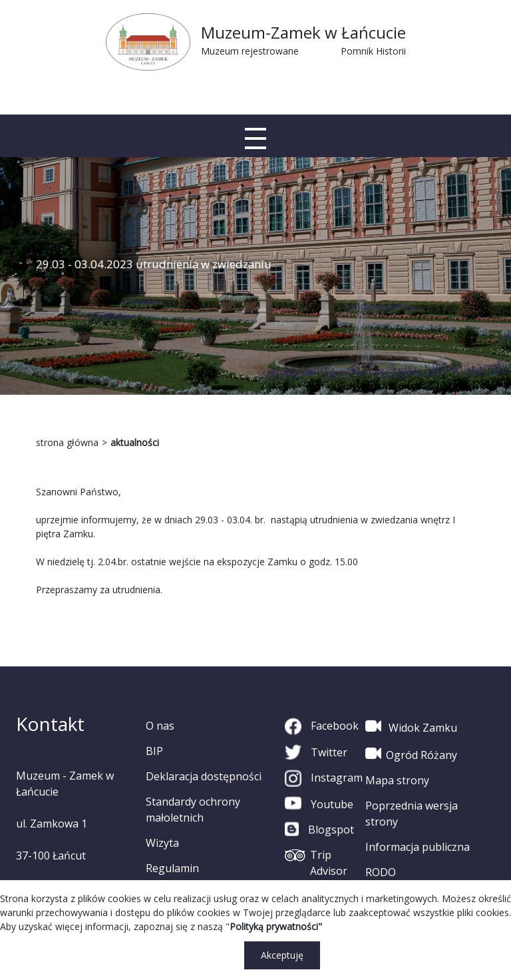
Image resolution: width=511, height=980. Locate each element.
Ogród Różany (411, 754)
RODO (381, 872)
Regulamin (172, 868)
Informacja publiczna (418, 847)
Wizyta (162, 843)
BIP (154, 751)
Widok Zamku (411, 726)
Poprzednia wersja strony (412, 814)
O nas (160, 726)
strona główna (67, 442)
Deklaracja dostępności (204, 776)
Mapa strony (397, 780)
